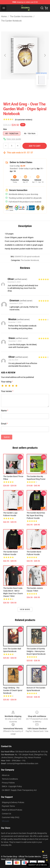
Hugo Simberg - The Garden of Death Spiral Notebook (13, 690)
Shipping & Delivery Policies (13, 802)
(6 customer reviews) (24, 120)
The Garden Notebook (11, 21)
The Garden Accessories (21, 16)
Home (4, 16)
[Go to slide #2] (32, 93)
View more (25, 609)
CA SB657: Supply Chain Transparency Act (19, 790)
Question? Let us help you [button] (38, 865)
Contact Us (6, 814)
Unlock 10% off (45, 856)
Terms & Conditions (10, 779)
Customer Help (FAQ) (11, 817)
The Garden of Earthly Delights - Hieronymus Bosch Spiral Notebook (36, 651)
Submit (7, 437)
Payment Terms (8, 806)
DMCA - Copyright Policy (12, 786)
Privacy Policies (8, 783)
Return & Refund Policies (12, 810)
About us (6, 775)
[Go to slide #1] (18, 93)
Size (5, 129)
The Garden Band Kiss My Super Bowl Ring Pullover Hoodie (36, 515)
